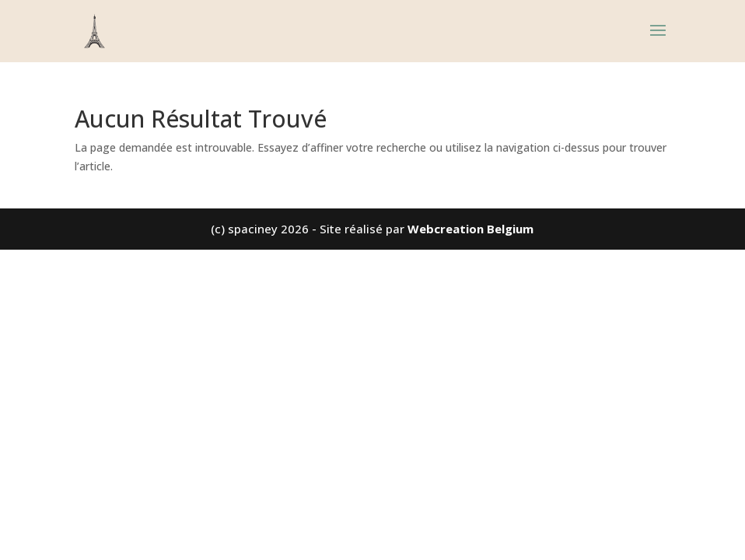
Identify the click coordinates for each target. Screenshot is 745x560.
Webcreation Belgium (470, 229)
